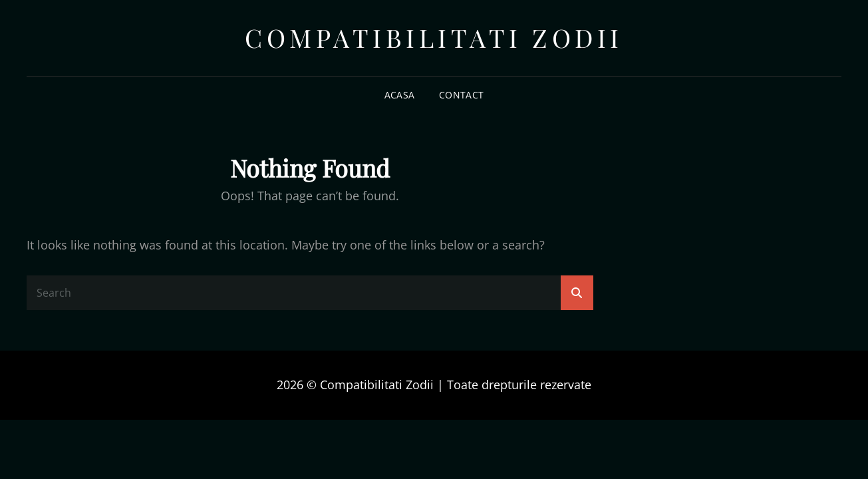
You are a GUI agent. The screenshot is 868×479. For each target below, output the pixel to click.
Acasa (399, 95)
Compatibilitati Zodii (434, 38)
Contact (461, 95)
